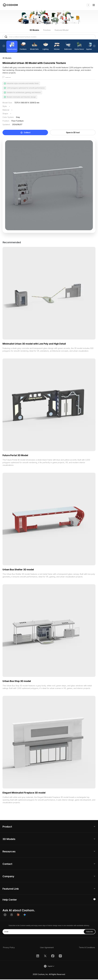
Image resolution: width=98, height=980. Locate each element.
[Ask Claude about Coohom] (18, 915)
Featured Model (62, 30)
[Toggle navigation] (94, 5)
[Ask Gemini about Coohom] (25, 915)
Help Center (10, 900)
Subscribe (89, 932)
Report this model (12, 77)
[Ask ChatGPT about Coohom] (5, 915)
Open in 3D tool (73, 133)
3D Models (34, 30)
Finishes (47, 30)
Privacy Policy (9, 948)
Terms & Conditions (87, 948)
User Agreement (47, 948)
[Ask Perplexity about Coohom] (12, 915)
